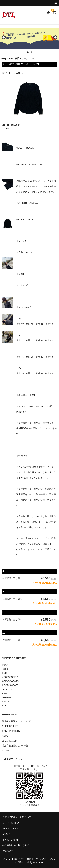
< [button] (4, 38)
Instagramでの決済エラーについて (17, 58)
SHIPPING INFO (10, 726)
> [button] (55, 38)
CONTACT (7, 750)
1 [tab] (28, 52)
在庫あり (6, 669)
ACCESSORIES (10, 677)
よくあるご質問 (10, 741)
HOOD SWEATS (10, 685)
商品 (12, 64)
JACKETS (7, 689)
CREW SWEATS (10, 681)
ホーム (5, 64)
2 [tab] (31, 52)
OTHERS (7, 698)
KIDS (5, 693)
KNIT (5, 673)
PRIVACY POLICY (11, 731)
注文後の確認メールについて (16, 721)
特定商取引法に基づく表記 (15, 746)
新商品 (5, 665)
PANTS (6, 702)
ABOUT (6, 736)
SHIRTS (19, 64)
